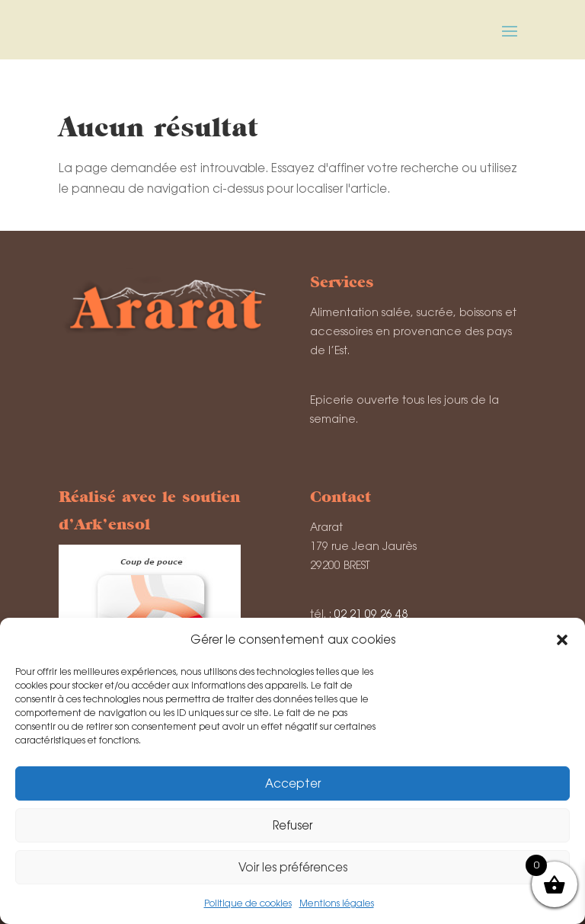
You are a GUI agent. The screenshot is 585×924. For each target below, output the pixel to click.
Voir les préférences (293, 867)
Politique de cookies (248, 903)
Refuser (292, 825)
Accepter (293, 783)
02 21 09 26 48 (371, 614)
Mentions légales (337, 903)
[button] (562, 640)
